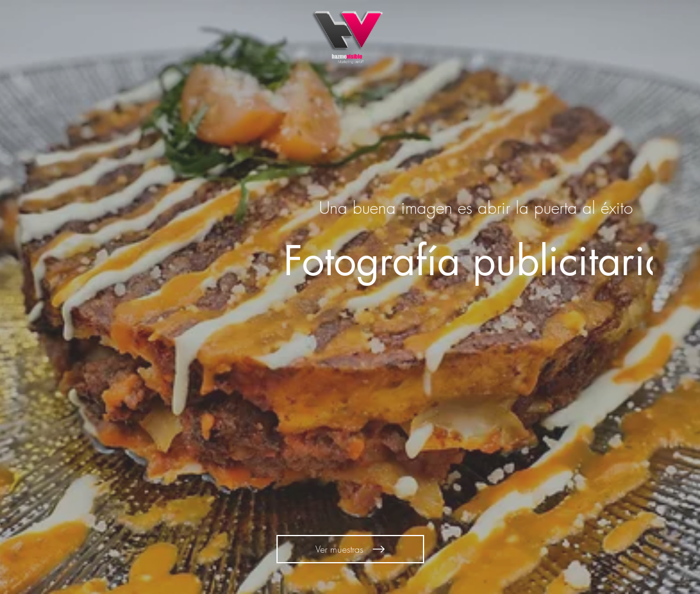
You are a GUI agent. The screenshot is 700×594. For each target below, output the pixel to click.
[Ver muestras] (350, 549)
